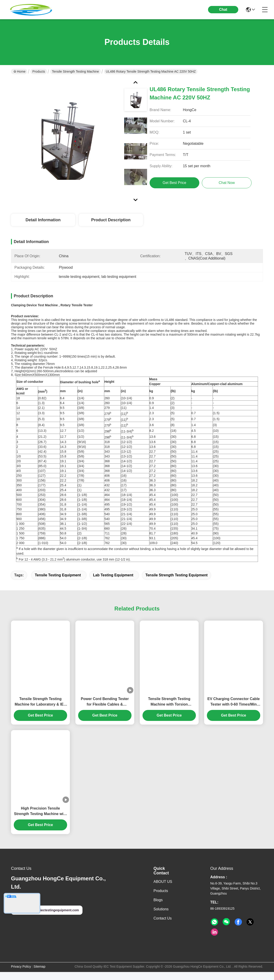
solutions (161, 917)
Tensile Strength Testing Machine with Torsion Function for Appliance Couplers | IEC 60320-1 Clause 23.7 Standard (169, 710)
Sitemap (40, 975)
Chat (223, 10)
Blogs (158, 908)
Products (39, 71)
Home (19, 71)
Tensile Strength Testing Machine (75, 71)
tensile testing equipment (58, 583)
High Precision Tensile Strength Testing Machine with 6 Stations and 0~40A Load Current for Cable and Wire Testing (40, 820)
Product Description (111, 220)
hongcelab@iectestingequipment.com (47, 918)
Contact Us (163, 926)
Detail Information (43, 220)
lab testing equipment (113, 583)
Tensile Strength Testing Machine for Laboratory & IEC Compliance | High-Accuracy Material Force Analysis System (40, 710)
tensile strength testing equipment (177, 583)
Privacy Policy (21, 975)
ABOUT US (163, 890)
